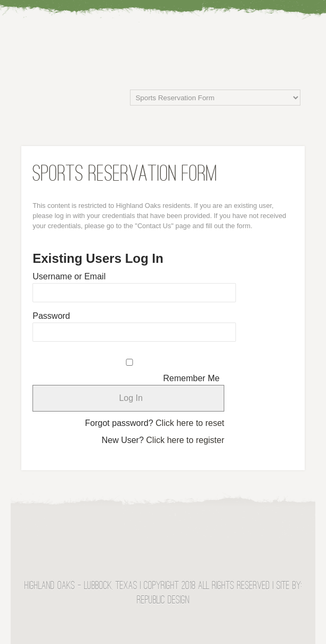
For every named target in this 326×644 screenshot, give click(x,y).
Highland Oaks (163, 34)
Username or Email (69, 276)
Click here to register (185, 440)
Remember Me (191, 378)
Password (51, 316)
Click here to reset (190, 423)
